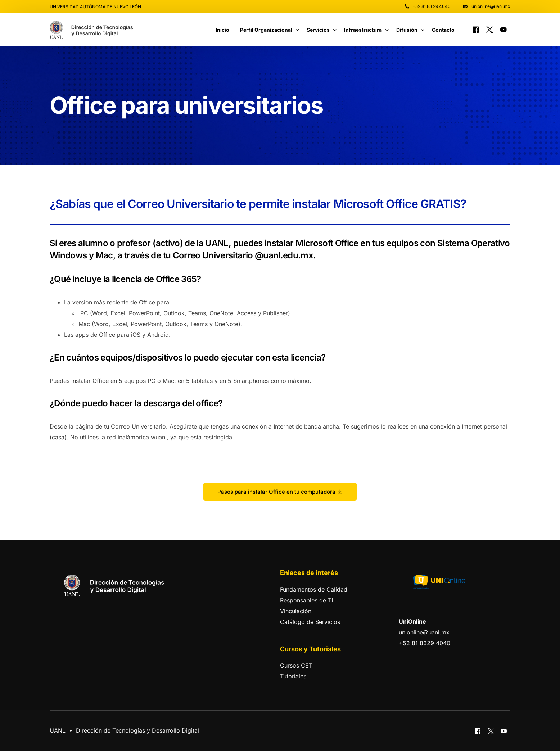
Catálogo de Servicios (310, 622)
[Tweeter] (490, 29)
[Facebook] (476, 29)
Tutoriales (293, 676)
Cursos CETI (297, 665)
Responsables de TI (306, 600)
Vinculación (296, 611)
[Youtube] (503, 29)
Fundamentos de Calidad (314, 589)
